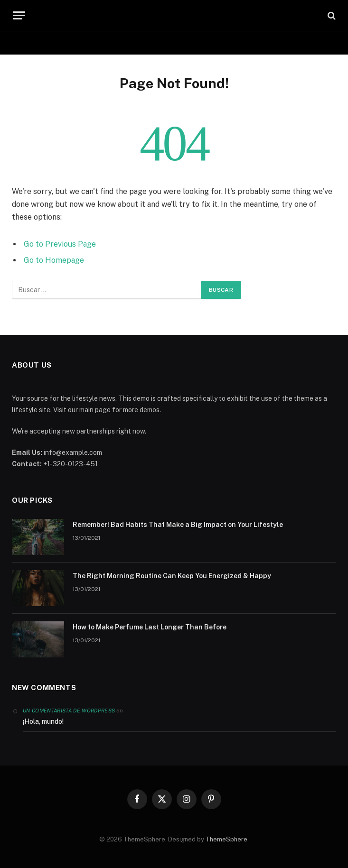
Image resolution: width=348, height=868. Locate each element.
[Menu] (19, 15)
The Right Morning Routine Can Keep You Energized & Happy (172, 576)
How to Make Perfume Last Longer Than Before (150, 627)
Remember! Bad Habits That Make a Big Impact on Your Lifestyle (178, 525)
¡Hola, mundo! (43, 721)
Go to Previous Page (60, 244)
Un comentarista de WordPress (69, 711)
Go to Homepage (54, 260)
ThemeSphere (226, 839)
